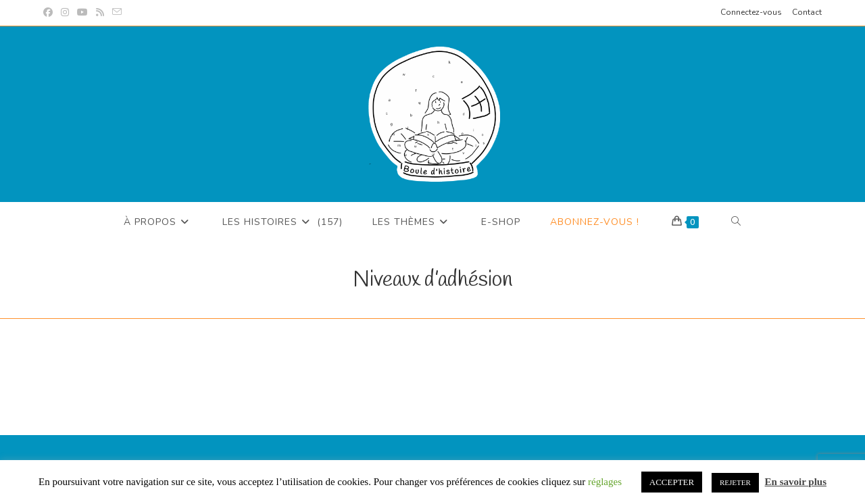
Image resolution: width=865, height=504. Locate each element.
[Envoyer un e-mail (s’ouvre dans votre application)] (117, 13)
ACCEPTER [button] (672, 482)
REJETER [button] (735, 482)
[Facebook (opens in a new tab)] (50, 13)
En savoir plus (796, 482)
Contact (807, 12)
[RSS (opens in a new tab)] (100, 13)
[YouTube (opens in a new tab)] (82, 13)
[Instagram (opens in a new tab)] (65, 13)
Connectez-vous (751, 12)
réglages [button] (605, 482)
